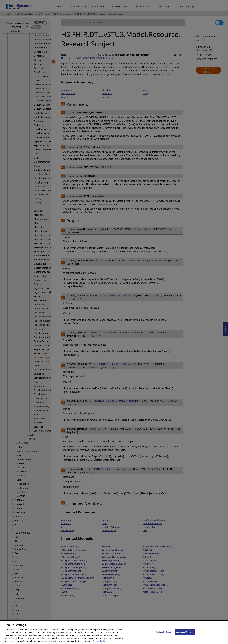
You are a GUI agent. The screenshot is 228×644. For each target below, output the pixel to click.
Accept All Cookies (185, 635)
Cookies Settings (163, 635)
